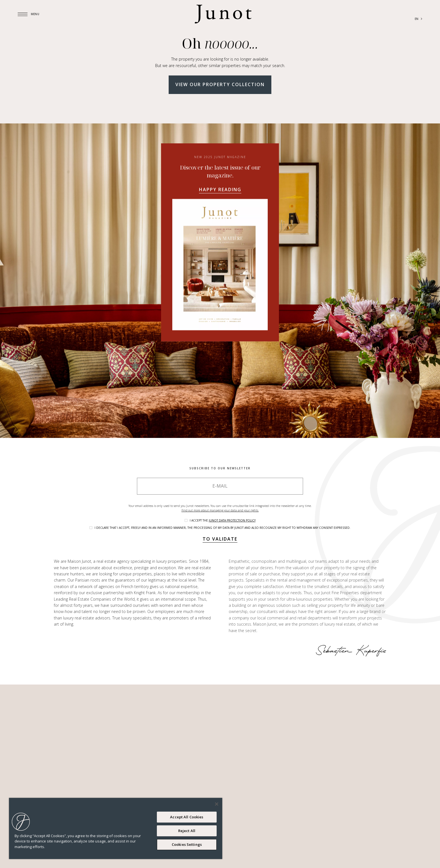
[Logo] (223, 14)
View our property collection (220, 84)
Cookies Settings (187, 844)
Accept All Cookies (187, 817)
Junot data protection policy (232, 520)
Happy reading (220, 189)
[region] (116, 828)
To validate (220, 539)
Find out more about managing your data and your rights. (220, 510)
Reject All (187, 831)
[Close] (217, 804)
